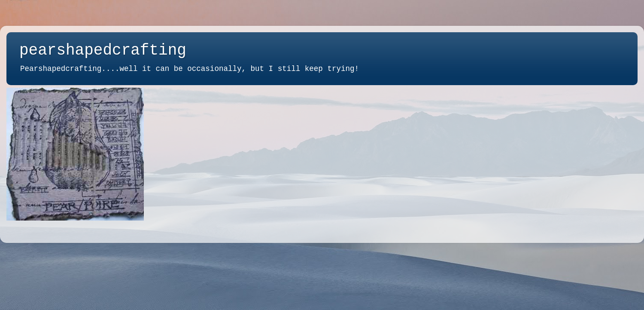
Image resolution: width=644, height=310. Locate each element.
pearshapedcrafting (103, 51)
